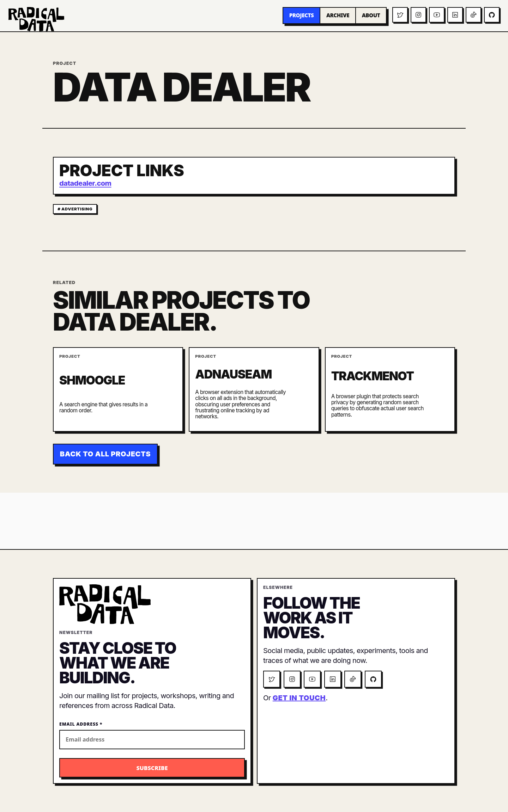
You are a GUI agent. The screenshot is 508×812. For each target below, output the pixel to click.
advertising (77, 209)
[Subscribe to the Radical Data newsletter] (152, 768)
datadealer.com (85, 183)
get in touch (299, 698)
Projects (302, 15)
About (371, 15)
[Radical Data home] (36, 19)
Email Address (81, 724)
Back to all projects (105, 454)
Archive (338, 15)
